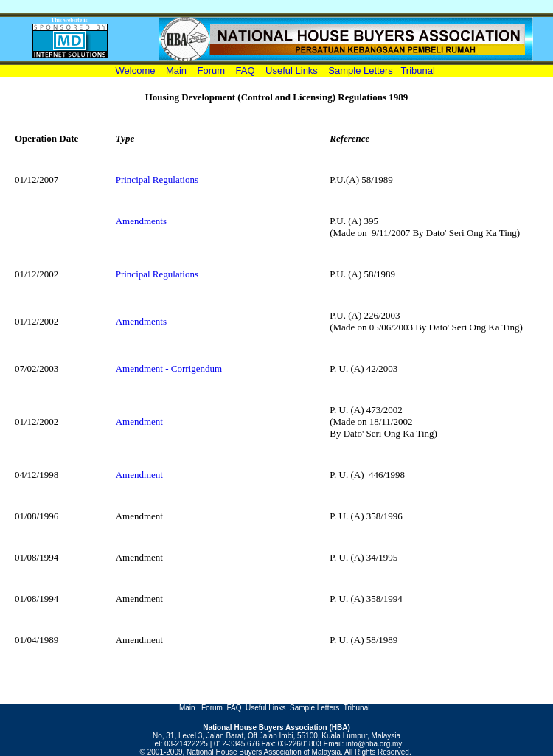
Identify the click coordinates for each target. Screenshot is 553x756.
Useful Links (292, 70)
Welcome (138, 70)
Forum (213, 70)
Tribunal (417, 70)
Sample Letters (360, 70)
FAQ (246, 70)
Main (176, 70)
